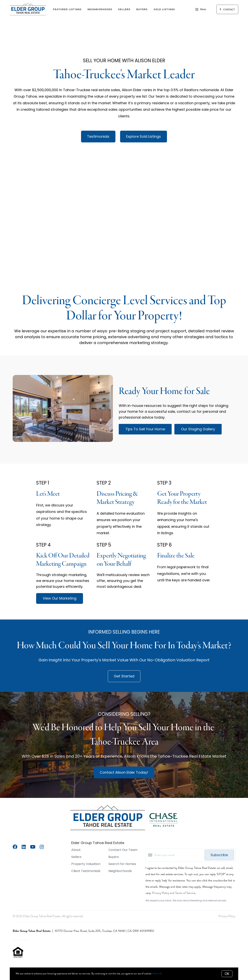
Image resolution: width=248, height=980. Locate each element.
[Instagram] (42, 847)
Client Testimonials (86, 871)
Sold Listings (164, 9)
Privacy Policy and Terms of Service (174, 893)
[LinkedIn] (24, 847)
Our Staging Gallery (198, 429)
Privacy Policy (227, 916)
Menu (201, 10)
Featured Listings (67, 9)
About (76, 850)
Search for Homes (122, 864)
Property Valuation (86, 864)
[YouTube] (33, 847)
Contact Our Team (123, 850)
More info (157, 974)
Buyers (142, 9)
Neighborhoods (100, 9)
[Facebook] (15, 847)
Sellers (124, 9)
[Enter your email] (179, 855)
